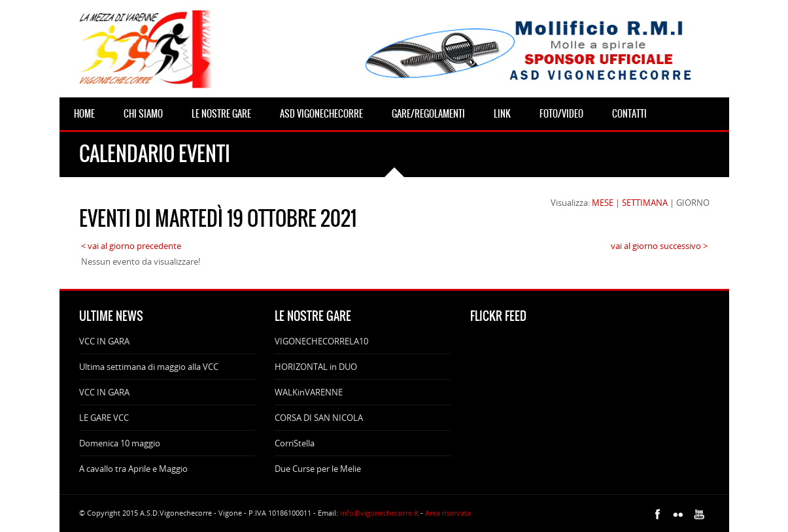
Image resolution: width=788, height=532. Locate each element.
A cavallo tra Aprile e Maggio (133, 469)
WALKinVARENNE (309, 392)
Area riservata (448, 513)
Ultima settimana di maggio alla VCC (149, 367)
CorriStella (295, 443)
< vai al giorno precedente (131, 246)
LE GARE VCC (104, 418)
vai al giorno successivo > (659, 246)
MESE (603, 203)
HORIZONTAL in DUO (316, 367)
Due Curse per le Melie (318, 469)
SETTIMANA (645, 203)
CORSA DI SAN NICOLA (319, 418)
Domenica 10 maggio (120, 443)
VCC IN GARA (104, 341)
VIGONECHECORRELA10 (321, 341)
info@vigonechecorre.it (379, 513)
